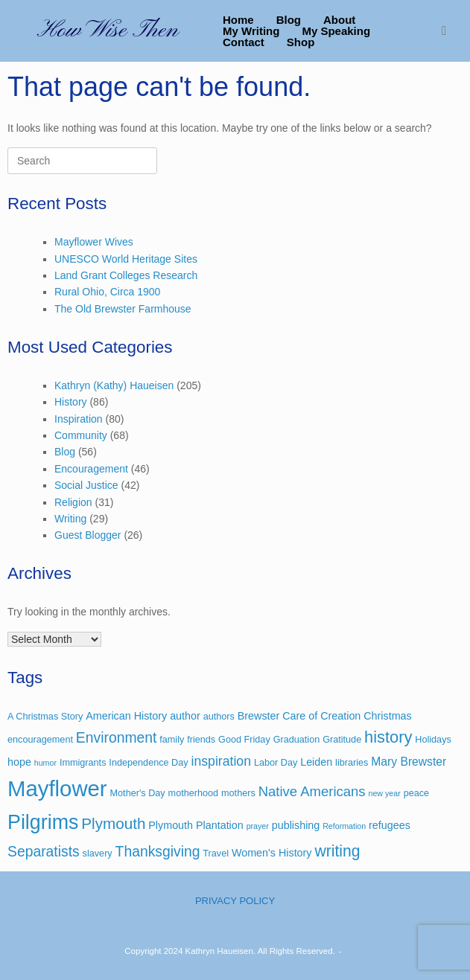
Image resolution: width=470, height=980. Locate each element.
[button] (448, 31)
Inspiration (79, 419)
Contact (244, 42)
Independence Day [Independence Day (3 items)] (148, 763)
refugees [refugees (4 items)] (390, 825)
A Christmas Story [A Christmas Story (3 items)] (45, 717)
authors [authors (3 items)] (219, 717)
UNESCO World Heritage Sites (126, 259)
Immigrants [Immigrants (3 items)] (83, 763)
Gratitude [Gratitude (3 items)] (342, 740)
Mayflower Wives (94, 242)
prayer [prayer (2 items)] (258, 826)
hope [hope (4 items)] (19, 762)
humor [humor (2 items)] (45, 763)
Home (238, 20)
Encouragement (91, 469)
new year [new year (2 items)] (384, 793)
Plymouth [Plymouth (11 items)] (113, 823)
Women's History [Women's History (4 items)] (272, 853)
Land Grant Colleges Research (126, 275)
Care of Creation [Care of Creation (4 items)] (321, 716)
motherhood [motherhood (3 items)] (194, 793)
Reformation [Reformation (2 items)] (344, 826)
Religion (73, 502)
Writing (70, 519)
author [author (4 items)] (185, 716)
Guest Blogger (88, 535)
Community (81, 435)
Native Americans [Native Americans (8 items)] (312, 791)
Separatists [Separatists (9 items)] (44, 852)
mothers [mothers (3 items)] (238, 793)
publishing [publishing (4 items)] (296, 825)
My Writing (251, 31)
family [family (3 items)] (172, 740)
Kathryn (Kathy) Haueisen (114, 385)
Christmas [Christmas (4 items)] (387, 716)
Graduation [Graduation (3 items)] (297, 740)
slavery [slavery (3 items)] (98, 854)
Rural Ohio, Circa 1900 (107, 292)
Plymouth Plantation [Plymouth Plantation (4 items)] (196, 825)
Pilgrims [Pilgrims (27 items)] (43, 822)
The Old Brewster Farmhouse (123, 309)
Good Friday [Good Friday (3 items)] (244, 740)
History (71, 402)
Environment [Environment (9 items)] (117, 738)
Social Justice (86, 485)
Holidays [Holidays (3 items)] (433, 740)
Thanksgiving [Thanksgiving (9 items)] (158, 852)
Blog (289, 20)
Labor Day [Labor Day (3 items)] (276, 763)
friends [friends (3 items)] (201, 740)
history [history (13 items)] (388, 737)
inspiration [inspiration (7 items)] (221, 761)
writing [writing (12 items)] (337, 851)
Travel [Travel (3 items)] (216, 854)
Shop (301, 42)
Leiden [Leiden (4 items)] (316, 762)
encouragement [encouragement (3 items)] (40, 740)
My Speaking (336, 31)
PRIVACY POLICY (235, 901)
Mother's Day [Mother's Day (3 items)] (138, 793)
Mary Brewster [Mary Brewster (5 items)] (409, 762)
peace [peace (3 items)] (416, 793)
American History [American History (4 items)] (126, 716)
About (339, 20)
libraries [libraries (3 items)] (352, 763)
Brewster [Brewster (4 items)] (259, 716)
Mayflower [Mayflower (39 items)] (57, 788)
